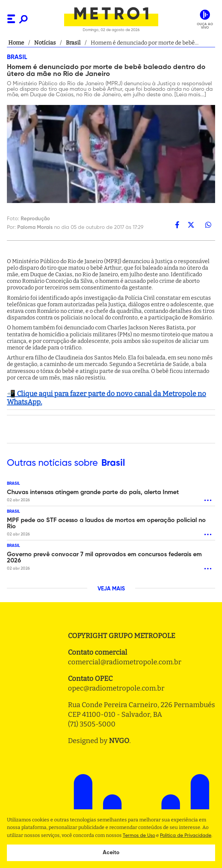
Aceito (111, 853)
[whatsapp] (208, 225)
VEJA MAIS (111, 589)
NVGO (119, 741)
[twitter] (191, 225)
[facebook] (177, 225)
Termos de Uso (139, 836)
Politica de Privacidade (186, 836)
